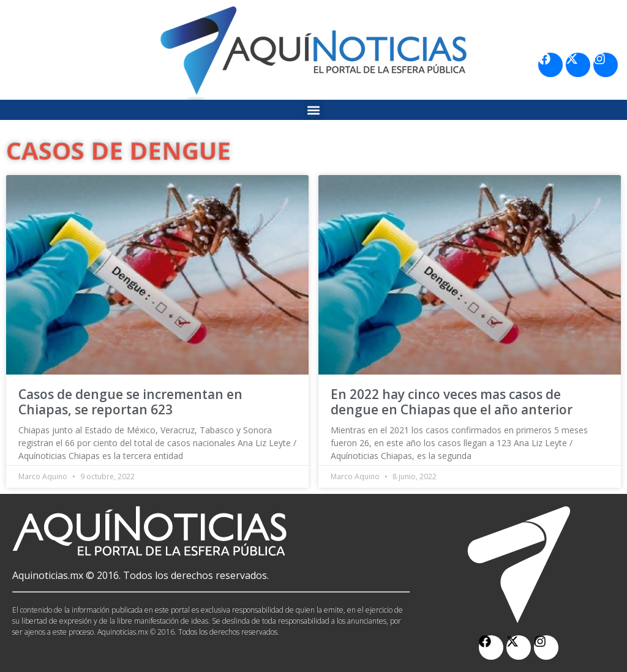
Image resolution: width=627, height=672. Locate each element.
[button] (314, 110)
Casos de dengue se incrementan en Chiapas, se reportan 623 (130, 402)
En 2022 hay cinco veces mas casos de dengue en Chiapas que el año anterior (452, 402)
